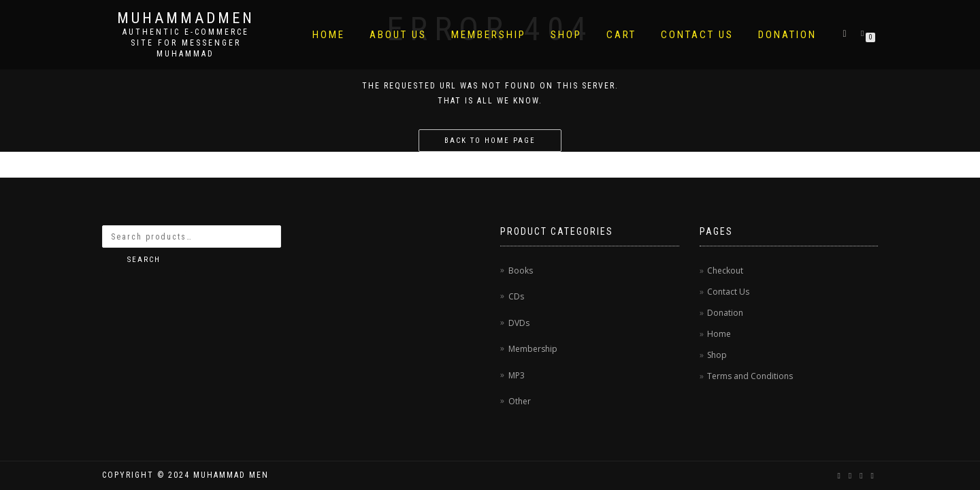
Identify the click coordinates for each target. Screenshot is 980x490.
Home (329, 35)
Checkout (725, 271)
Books (521, 271)
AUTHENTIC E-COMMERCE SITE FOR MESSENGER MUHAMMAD (186, 43)
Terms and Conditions (750, 376)
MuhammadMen (186, 18)
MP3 (517, 375)
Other (520, 401)
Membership (489, 35)
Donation (787, 35)
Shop (566, 35)
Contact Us (697, 35)
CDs (516, 296)
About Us (398, 35)
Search (144, 260)
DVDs (519, 323)
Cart (621, 35)
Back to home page (490, 141)
